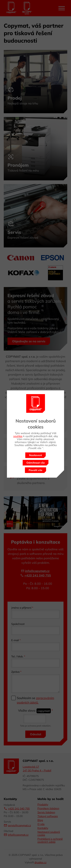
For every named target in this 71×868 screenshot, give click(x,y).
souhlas (18, 436)
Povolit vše (35, 470)
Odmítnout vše (36, 463)
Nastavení (35, 455)
